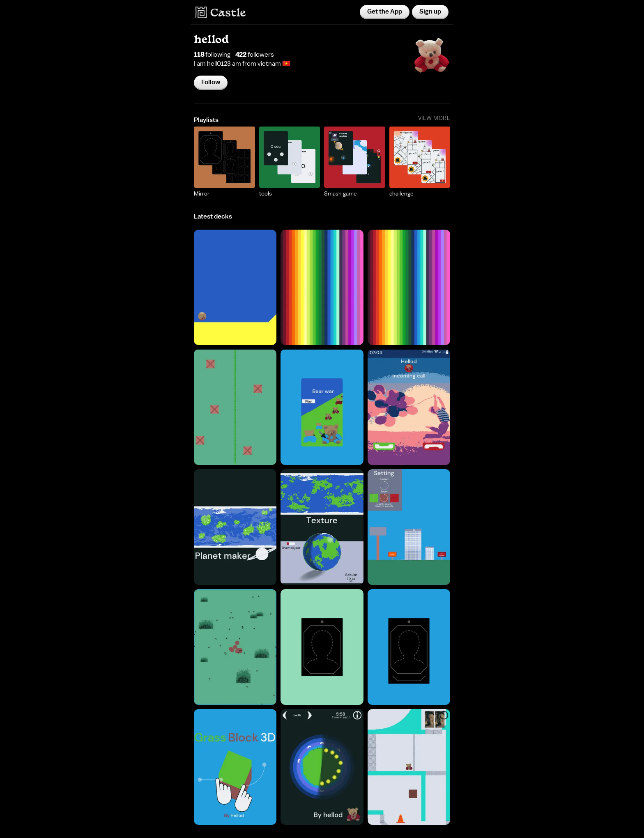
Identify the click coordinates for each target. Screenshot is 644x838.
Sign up (430, 12)
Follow (211, 82)
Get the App (385, 12)
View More (434, 118)
